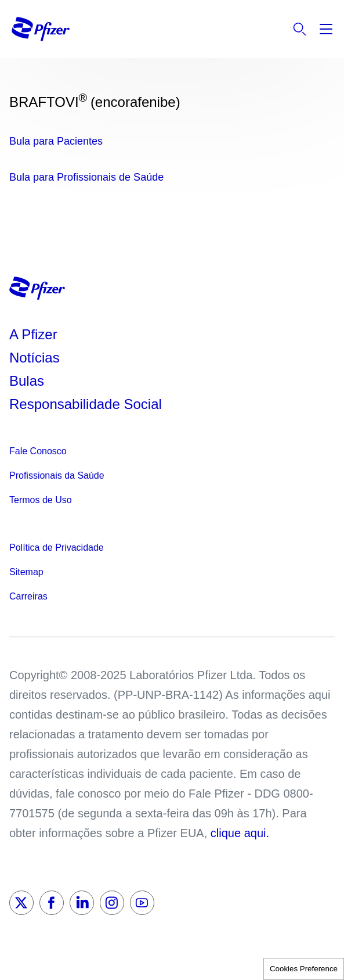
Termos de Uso (41, 500)
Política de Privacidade (57, 548)
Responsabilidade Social (86, 404)
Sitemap (26, 572)
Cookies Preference (304, 969)
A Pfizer (33, 334)
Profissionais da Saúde (57, 475)
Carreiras (28, 596)
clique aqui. (240, 833)
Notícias (36, 358)
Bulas (29, 381)
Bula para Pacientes (56, 141)
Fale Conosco (38, 451)
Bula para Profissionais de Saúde (86, 177)
